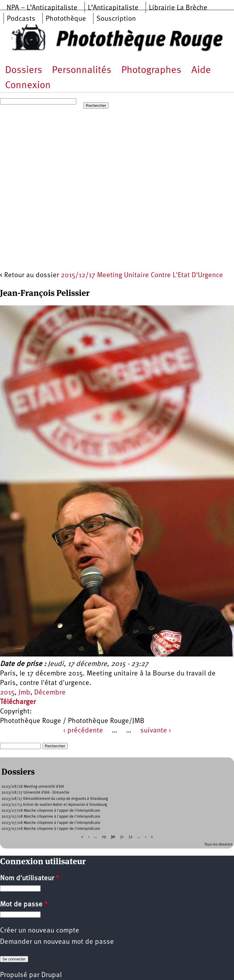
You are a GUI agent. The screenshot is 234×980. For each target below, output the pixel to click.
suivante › (156, 731)
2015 (7, 693)
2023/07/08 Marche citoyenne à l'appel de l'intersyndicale (51, 811)
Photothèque (66, 19)
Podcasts (21, 19)
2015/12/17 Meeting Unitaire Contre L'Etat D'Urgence (142, 275)
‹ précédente (83, 731)
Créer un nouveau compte (40, 931)
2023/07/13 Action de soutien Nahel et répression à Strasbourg (54, 805)
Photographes (151, 70)
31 (122, 837)
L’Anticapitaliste (113, 8)
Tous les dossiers (218, 845)
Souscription (116, 19)
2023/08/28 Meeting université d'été (33, 787)
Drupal (51, 975)
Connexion (28, 86)
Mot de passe (24, 905)
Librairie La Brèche (178, 8)
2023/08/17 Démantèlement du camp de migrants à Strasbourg (55, 799)
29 (104, 837)
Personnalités (82, 70)
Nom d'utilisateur (30, 878)
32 (130, 837)
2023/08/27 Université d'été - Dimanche (35, 793)
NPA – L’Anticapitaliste (42, 8)
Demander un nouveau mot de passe (57, 942)
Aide (201, 70)
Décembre (50, 693)
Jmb (24, 693)
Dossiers (24, 70)
